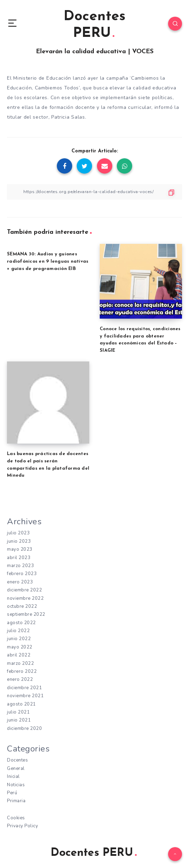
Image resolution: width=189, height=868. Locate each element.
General (16, 769)
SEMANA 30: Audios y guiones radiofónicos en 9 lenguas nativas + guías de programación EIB (48, 261)
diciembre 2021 (24, 688)
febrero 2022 (22, 671)
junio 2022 (19, 639)
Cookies (16, 818)
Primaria (16, 801)
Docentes (17, 760)
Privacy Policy (22, 826)
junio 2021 (19, 720)
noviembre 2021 (25, 696)
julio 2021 (18, 712)
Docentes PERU (94, 25)
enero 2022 (20, 679)
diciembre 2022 (24, 590)
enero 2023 (20, 582)
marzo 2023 (20, 566)
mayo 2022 (20, 647)
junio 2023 (19, 541)
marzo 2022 (20, 663)
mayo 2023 (20, 549)
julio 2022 (18, 631)
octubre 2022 (22, 606)
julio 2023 (18, 533)
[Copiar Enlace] (94, 192)
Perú (12, 793)
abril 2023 (19, 558)
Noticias (16, 785)
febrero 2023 (22, 574)
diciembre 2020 (24, 728)
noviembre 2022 (25, 598)
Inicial (13, 777)
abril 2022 (19, 655)
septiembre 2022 (26, 614)
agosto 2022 (21, 623)
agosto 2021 (21, 704)
